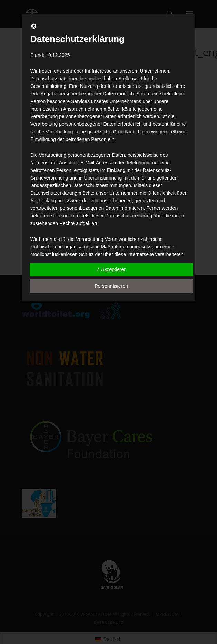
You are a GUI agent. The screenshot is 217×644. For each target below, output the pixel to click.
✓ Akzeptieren (111, 269)
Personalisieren (111, 286)
